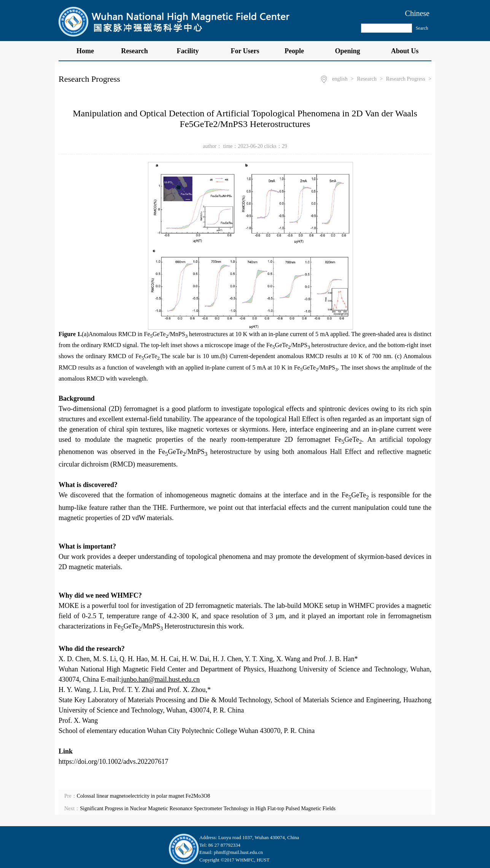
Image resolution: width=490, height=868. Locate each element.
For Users (245, 51)
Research (138, 51)
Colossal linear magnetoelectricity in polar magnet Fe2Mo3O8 (144, 796)
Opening (351, 51)
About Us (405, 51)
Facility (192, 51)
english (340, 79)
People (298, 51)
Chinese (417, 13)
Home (85, 51)
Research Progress (406, 79)
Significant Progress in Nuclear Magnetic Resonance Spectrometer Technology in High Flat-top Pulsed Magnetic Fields (208, 808)
